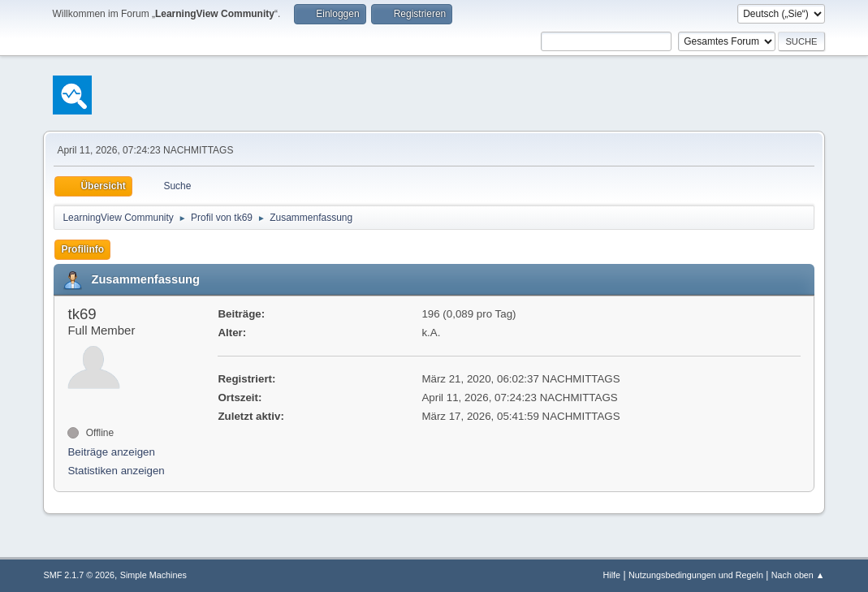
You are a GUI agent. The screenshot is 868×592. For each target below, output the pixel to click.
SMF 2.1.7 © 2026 (79, 575)
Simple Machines (153, 575)
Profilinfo (82, 249)
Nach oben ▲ (798, 575)
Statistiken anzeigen (116, 471)
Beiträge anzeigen (111, 452)
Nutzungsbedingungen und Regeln (696, 575)
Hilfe (612, 575)
